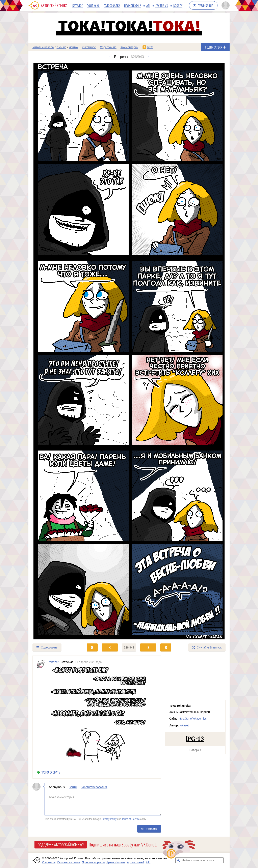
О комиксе (89, 47)
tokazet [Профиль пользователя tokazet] (54, 662)
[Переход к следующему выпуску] (129, 351)
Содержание (108, 47)
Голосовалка (112, 5)
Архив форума (116, 862)
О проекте (49, 862)
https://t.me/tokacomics (192, 719)
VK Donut (149, 844)
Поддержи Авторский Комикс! (61, 844)
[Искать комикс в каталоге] (178, 860)
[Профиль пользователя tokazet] (41, 711)
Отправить (149, 829)
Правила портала (93, 862)
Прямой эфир (133, 5)
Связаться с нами (69, 862)
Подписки (93, 5)
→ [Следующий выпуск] (148, 57)
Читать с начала (43, 47)
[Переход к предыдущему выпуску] (54, 351)
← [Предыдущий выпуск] (110, 57)
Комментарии (129, 47)
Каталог (78, 5)
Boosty (178, 5)
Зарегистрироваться (94, 787)
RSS (150, 47)
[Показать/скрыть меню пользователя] (225, 5)
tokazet (184, 725)
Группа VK (162, 5)
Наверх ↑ (195, 750)
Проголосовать (50, 772)
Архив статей (136, 862)
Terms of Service (131, 819)
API (148, 5)
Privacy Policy (109, 819)
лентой (74, 47)
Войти (73, 787)
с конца (62, 47)
